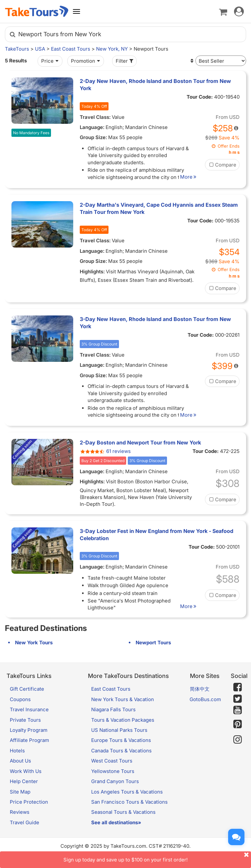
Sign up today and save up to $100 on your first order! (157, 857)
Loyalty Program (29, 730)
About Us (20, 761)
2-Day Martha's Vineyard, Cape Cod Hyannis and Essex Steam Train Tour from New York (159, 208)
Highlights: (92, 272)
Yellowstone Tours (113, 771)
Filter (125, 61)
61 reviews (105, 451)
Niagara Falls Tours (113, 709)
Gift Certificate (27, 689)
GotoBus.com (205, 699)
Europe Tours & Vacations (121, 740)
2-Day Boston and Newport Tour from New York (140, 442)
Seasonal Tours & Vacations (123, 812)
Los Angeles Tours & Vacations (127, 792)
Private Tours (25, 720)
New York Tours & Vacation (123, 699)
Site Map (20, 792)
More (189, 177)
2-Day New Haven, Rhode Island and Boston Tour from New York (155, 85)
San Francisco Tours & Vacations (129, 802)
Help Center (24, 781)
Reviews (20, 812)
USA (40, 49)
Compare (222, 165)
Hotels (17, 751)
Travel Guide (25, 822)
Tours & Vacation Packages (123, 720)
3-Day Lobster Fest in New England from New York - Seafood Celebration (157, 535)
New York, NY (112, 49)
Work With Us (26, 771)
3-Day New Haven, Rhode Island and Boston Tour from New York (155, 323)
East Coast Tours (71, 49)
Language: (92, 127)
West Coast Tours (112, 761)
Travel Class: (95, 117)
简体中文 (200, 689)
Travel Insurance (29, 709)
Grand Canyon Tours (115, 781)
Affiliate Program (29, 740)
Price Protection (29, 802)
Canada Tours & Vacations (121, 751)
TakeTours (17, 49)
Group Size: (93, 137)
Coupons (20, 699)
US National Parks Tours (119, 730)
